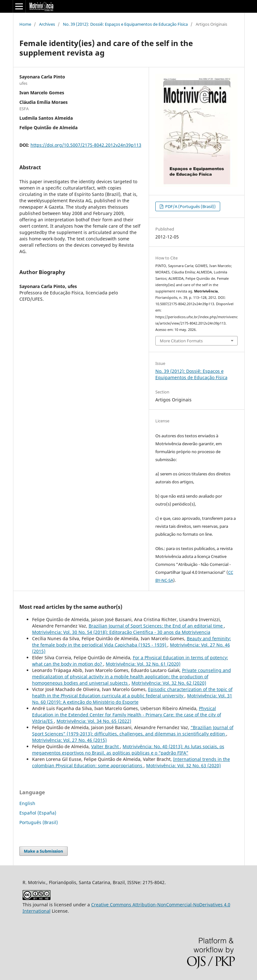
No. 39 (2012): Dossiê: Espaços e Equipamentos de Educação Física (125, 24)
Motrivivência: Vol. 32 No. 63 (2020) (183, 765)
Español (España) (38, 813)
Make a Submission (44, 851)
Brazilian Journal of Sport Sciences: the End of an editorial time (156, 626)
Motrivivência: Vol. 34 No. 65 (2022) (94, 721)
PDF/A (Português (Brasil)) (190, 206)
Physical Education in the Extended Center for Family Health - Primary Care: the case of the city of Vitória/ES (127, 715)
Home (25, 24)
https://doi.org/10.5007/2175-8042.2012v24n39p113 (86, 145)
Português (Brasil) (39, 822)
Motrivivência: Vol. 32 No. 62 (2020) (169, 683)
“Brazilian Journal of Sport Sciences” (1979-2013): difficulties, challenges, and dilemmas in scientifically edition (133, 731)
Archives (47, 24)
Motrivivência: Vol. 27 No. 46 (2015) (69, 740)
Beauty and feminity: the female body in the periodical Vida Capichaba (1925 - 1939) (132, 642)
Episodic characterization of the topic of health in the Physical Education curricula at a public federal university (132, 692)
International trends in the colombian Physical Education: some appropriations (131, 762)
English (27, 803)
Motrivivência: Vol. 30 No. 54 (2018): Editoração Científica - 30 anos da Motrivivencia (121, 632)
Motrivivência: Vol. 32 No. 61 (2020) (143, 664)
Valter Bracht (106, 746)
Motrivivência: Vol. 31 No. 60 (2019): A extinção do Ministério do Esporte (132, 699)
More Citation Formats (181, 341)
